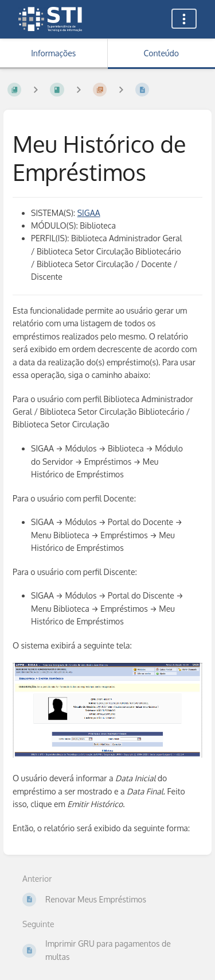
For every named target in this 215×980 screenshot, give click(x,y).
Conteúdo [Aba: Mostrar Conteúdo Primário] (161, 53)
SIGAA (89, 213)
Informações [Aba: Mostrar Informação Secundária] (53, 53)
